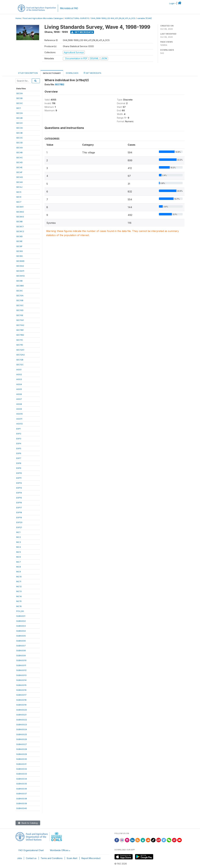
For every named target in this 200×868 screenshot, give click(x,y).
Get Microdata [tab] (92, 73)
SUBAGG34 (22, 779)
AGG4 (19, 384)
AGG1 (19, 370)
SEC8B (19, 221)
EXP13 (19, 488)
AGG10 (19, 414)
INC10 (19, 577)
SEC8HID (20, 261)
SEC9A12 (20, 276)
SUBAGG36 (22, 789)
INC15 (19, 601)
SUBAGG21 (21, 715)
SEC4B (19, 152)
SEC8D (19, 236)
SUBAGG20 (22, 710)
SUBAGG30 (22, 759)
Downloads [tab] (72, 73)
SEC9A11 (20, 271)
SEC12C (20, 365)
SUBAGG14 (21, 680)
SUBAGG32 (22, 769)
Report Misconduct (91, 858)
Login (172, 3)
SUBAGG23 (22, 724)
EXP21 (19, 527)
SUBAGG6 (21, 641)
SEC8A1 (20, 207)
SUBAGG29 (22, 754)
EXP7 (19, 458)
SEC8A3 (20, 217)
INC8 (19, 567)
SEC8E (19, 241)
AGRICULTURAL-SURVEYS (77, 18)
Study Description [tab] (28, 73)
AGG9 (19, 409)
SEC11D (20, 345)
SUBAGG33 (22, 774)
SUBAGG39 (22, 803)
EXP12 (19, 483)
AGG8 (19, 404)
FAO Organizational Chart (31, 850)
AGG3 (19, 379)
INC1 (18, 532)
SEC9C (20, 291)
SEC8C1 (20, 227)
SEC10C (20, 305)
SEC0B (19, 98)
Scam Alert (72, 858)
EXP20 (19, 522)
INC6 (19, 557)
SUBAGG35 (22, 784)
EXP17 (19, 508)
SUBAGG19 (21, 705)
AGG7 (19, 399)
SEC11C (20, 340)
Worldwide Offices (59, 850)
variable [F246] (144, 18)
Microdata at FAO (69, 8)
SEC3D (19, 143)
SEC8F (19, 246)
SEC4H (19, 182)
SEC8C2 (20, 231)
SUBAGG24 (22, 729)
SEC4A (19, 148)
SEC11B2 (20, 335)
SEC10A (20, 296)
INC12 (19, 586)
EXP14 (19, 493)
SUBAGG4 (21, 631)
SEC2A (19, 113)
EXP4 (19, 443)
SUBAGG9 (21, 655)
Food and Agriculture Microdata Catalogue (43, 18)
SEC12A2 (20, 355)
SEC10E (20, 315)
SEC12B (20, 360)
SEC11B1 (20, 330)
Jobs (20, 858)
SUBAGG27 (22, 744)
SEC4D (19, 162)
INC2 (19, 537)
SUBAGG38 (22, 799)
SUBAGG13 (21, 675)
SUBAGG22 (22, 720)
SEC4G (20, 177)
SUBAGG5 (21, 636)
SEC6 (19, 197)
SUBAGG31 (21, 764)
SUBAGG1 (21, 616)
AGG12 (19, 424)
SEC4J (19, 187)
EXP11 (19, 478)
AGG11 (19, 419)
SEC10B (20, 300)
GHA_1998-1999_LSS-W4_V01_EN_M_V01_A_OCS (113, 18)
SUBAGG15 (21, 685)
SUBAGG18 (21, 700)
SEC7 (19, 202)
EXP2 (19, 434)
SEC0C (20, 103)
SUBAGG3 (21, 626)
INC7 (19, 562)
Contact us (31, 858)
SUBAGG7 (21, 646)
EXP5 (19, 448)
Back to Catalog (28, 823)
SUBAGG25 (22, 734)
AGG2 (19, 374)
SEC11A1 (20, 320)
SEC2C (20, 123)
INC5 (19, 552)
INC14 (19, 596)
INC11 (19, 581)
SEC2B (19, 118)
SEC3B (19, 133)
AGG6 (19, 394)
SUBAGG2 (21, 621)
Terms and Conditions (52, 858)
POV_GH (20, 611)
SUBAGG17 (21, 695)
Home (18, 18)
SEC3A (19, 128)
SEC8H (19, 256)
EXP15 (19, 498)
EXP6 (19, 453)
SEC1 (19, 108)
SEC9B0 (20, 286)
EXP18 (19, 512)
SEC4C (20, 157)
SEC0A (19, 93)
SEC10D (20, 310)
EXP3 (19, 439)
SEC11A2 (20, 325)
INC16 (19, 606)
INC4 (19, 547)
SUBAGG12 (21, 670)
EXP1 (18, 429)
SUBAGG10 (21, 660)
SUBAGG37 (22, 794)
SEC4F (19, 172)
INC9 (19, 572)
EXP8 (19, 463)
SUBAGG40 (22, 808)
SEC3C (20, 138)
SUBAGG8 (21, 650)
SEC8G (20, 251)
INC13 (19, 591)
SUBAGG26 (22, 739)
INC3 (19, 542)
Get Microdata (82, 32)
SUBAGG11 (21, 665)
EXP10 (19, 473)
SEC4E (19, 167)
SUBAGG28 (22, 749)
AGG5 (19, 389)
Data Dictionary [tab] (52, 73)
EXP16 (19, 503)
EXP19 (19, 517)
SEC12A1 (20, 350)
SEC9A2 (20, 266)
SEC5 (19, 192)
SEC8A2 (20, 212)
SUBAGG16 (21, 690)
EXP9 (19, 468)
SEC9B (19, 281)
